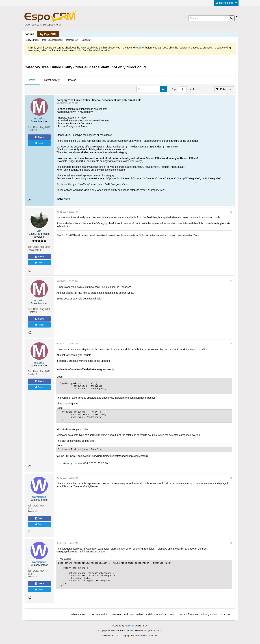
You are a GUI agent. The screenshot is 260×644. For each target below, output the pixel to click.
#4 (231, 344)
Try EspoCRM (48, 34)
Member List (72, 40)
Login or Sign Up (226, 3)
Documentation (99, 615)
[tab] (32, 80)
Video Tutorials (145, 615)
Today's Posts (32, 40)
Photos (72, 80)
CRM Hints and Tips (122, 615)
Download (162, 615)
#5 (231, 478)
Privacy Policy (209, 615)
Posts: (31, 130)
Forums (29, 34)
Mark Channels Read (52, 40)
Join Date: (33, 127)
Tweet (39, 143)
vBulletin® (129, 626)
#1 (231, 100)
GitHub (142, 235)
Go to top (225, 615)
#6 (231, 543)
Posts (32, 80)
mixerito (77, 463)
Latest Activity (52, 80)
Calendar (86, 40)
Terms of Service (188, 615)
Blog (173, 615)
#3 (231, 281)
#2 (231, 212)
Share (39, 137)
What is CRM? (79, 615)
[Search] (209, 18)
